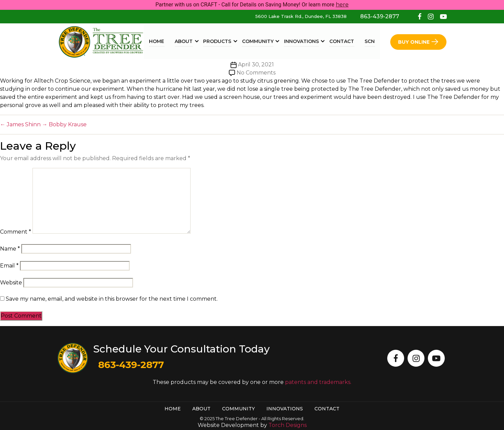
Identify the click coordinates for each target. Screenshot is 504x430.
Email (9, 266)
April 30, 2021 (256, 64)
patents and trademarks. (318, 382)
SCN (370, 41)
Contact (342, 41)
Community (259, 41)
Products (219, 41)
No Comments (256, 73)
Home (159, 41)
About (186, 41)
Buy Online (418, 42)
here (342, 5)
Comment (16, 232)
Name (10, 249)
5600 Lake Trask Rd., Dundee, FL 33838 (301, 16)
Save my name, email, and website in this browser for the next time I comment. (112, 299)
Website (11, 283)
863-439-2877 (380, 16)
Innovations (302, 41)
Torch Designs (288, 425)
